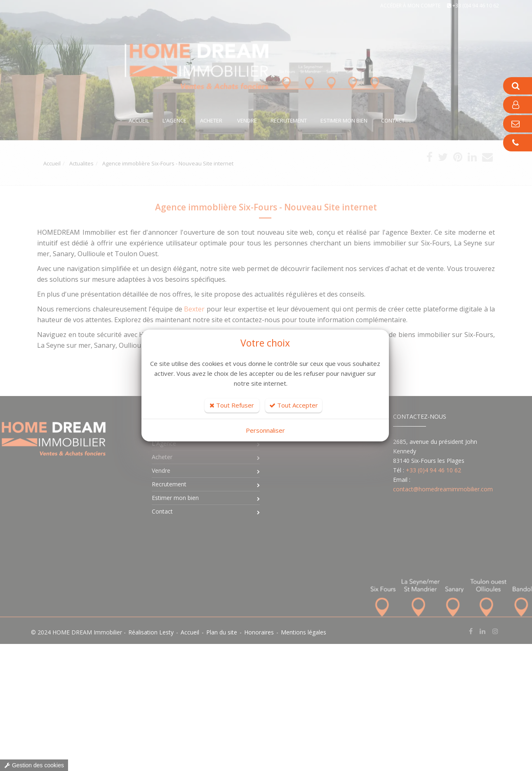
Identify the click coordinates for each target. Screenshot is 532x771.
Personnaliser (265, 430)
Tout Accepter (294, 405)
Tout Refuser (232, 405)
